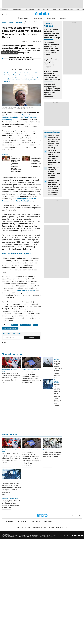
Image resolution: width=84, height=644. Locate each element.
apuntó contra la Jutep (25, 290)
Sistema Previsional (68, 10)
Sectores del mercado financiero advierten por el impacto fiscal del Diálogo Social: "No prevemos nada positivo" (52, 48)
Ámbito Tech (51, 18)
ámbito (4, 23)
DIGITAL (24, 527)
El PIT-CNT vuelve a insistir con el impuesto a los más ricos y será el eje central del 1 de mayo (52, 34)
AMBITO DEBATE (58, 527)
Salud (35, 325)
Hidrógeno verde (30, 10)
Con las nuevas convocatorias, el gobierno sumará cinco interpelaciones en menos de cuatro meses (36, 162)
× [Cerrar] (17, 52)
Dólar (77, 10)
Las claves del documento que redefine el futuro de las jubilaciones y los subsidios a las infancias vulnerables (52, 90)
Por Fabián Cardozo (28, 466)
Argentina (63, 18)
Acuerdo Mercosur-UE (17, 10)
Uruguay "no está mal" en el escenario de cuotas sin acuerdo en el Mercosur (52, 63)
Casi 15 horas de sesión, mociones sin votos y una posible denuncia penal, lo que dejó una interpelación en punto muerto (22, 74)
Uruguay (19, 23)
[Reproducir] (22, 56)
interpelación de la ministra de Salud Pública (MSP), (19, 117)
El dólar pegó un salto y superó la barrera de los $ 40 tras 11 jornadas (54, 173)
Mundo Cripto (37, 18)
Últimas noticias (23, 18)
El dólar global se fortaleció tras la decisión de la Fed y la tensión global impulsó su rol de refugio (54, 142)
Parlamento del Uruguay (10, 328)
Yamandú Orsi (57, 10)
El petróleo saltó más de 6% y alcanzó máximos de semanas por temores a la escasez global (58, 369)
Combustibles (47, 10)
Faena (39, 10)
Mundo (11, 23)
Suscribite (32, 337)
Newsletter (80, 18)
